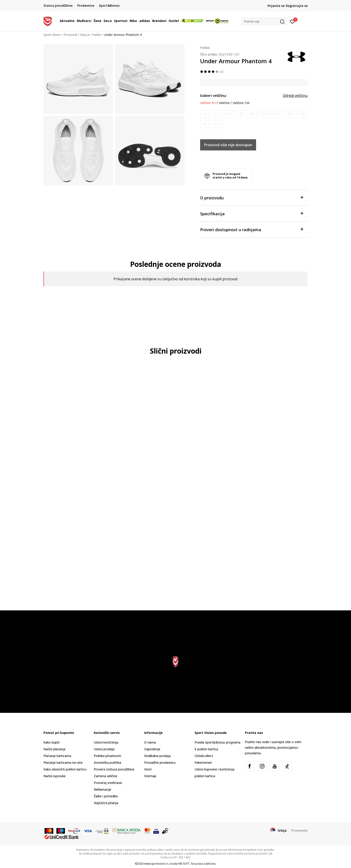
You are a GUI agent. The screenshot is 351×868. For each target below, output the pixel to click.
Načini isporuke (55, 776)
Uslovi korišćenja (106, 742)
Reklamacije (103, 789)
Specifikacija (252, 213)
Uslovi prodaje (104, 749)
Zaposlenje (152, 749)
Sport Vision (52, 35)
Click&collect (204, 756)
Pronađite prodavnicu (160, 762)
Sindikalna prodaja (157, 756)
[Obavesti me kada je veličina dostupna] (205, 114)
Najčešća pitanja (106, 803)
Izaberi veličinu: (213, 96)
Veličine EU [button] (208, 103)
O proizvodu (252, 197)
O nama (150, 742)
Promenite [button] (299, 830)
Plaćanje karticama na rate (63, 762)
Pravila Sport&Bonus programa (217, 742)
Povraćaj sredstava (108, 783)
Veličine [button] (224, 103)
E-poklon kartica (206, 749)
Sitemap (150, 776)
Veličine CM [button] (241, 103)
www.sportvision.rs (156, 864)
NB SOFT (184, 864)
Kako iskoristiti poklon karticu (65, 769)
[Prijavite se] (292, 21)
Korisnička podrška (107, 762)
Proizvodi (70, 35)
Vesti (148, 769)
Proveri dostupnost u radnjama (252, 229)
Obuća (85, 35)
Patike (97, 35)
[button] (264, 21)
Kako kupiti (51, 742)
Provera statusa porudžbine (114, 769)
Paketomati (203, 762)
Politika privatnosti (107, 756)
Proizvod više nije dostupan (228, 145)
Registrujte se (297, 6)
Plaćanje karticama (57, 756)
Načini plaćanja (54, 749)
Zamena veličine (106, 776)
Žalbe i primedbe (106, 796)
